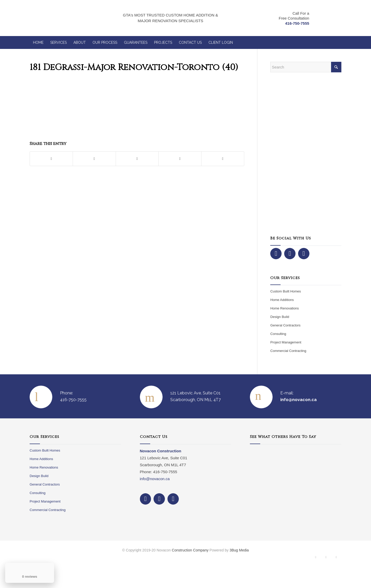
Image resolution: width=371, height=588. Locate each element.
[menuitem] (38, 42)
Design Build (280, 317)
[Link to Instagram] (326, 558)
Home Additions (282, 300)
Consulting (278, 334)
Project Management (286, 342)
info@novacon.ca (155, 479)
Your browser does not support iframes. (296, 485)
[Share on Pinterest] (137, 159)
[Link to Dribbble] (336, 558)
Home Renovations (285, 308)
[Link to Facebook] (316, 558)
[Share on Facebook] (51, 159)
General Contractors (285, 325)
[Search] (306, 67)
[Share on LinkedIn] (180, 159)
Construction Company (190, 550)
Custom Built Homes (285, 291)
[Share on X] (94, 159)
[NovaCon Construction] (61, 18)
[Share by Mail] (223, 159)
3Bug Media (239, 550)
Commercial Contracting (288, 351)
